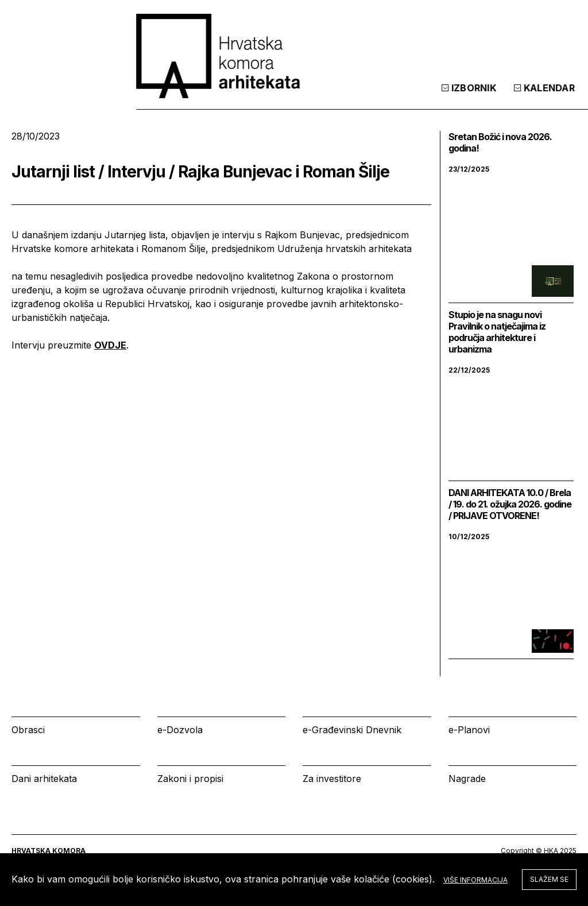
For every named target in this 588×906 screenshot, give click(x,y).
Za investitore (332, 779)
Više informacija (475, 880)
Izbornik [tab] (344, 97)
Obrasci (28, 730)
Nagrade (467, 779)
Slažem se (549, 879)
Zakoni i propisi (190, 779)
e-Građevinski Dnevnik (352, 730)
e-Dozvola (180, 730)
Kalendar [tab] (420, 97)
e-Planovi (469, 730)
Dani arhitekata (44, 779)
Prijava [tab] (493, 97)
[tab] (547, 97)
